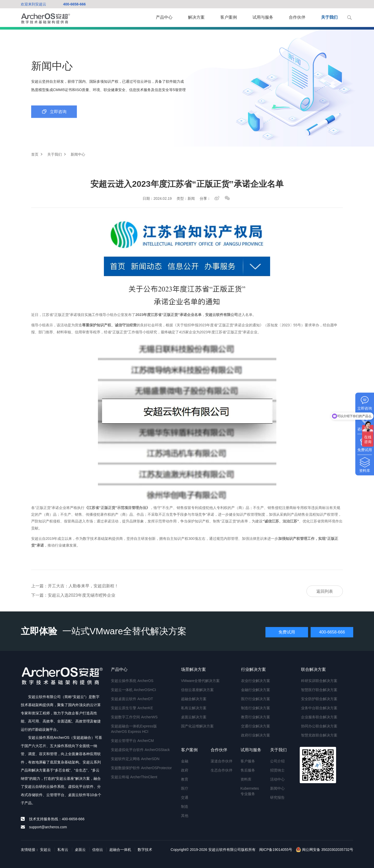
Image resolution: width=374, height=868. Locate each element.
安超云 (45, 850)
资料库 (246, 779)
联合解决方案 (313, 669)
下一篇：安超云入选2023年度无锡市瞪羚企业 (73, 595)
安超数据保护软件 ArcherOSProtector (141, 768)
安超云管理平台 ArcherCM (132, 741)
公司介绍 (277, 761)
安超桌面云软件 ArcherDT (132, 699)
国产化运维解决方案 (197, 726)
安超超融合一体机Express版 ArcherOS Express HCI (134, 729)
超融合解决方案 (194, 699)
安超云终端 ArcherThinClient (134, 777)
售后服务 (248, 770)
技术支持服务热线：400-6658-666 (57, 819)
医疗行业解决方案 (256, 699)
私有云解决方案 (194, 708)
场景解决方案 (193, 669)
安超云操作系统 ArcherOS (132, 681)
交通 (185, 797)
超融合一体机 (120, 850)
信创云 (98, 850)
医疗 (185, 788)
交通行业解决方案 (256, 726)
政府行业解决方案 (256, 735)
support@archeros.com (48, 827)
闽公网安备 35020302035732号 (325, 850)
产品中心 (164, 17)
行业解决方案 (253, 669)
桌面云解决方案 (194, 717)
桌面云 (80, 850)
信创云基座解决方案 (197, 690)
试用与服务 (263, 17)
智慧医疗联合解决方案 (319, 690)
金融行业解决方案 (256, 690)
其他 (185, 816)
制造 (185, 807)
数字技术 (145, 850)
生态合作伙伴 (222, 770)
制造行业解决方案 (256, 708)
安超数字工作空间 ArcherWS (134, 717)
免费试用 (287, 632)
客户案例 (229, 17)
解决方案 (196, 17)
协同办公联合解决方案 (319, 726)
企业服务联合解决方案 (319, 717)
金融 (185, 761)
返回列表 (325, 591)
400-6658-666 (74, 4)
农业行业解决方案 (256, 681)
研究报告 (277, 797)
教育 (185, 779)
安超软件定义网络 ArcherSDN (135, 759)
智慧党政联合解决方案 (319, 735)
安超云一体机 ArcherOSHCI (133, 690)
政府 (185, 770)
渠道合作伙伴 (222, 761)
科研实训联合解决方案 (319, 681)
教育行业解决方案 (256, 717)
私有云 (63, 850)
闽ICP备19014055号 (276, 850)
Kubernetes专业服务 (250, 791)
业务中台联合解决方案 (319, 708)
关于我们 (329, 17)
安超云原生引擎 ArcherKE (132, 708)
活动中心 (277, 779)
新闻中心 (277, 788)
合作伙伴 (297, 17)
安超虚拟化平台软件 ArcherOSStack (140, 750)
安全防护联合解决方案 (319, 699)
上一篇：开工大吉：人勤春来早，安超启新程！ (75, 586)
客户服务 (248, 761)
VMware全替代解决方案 (200, 681)
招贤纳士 (277, 770)
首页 (35, 154)
